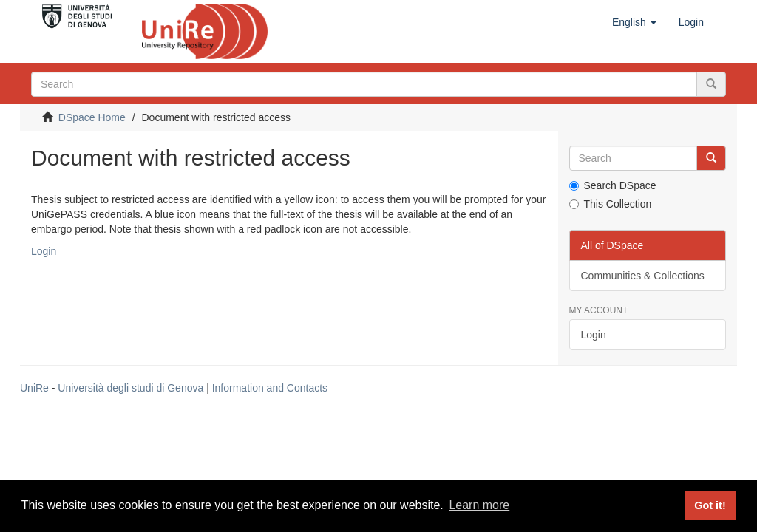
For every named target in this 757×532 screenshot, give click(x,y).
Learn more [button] (479, 505)
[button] (634, 22)
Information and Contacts (270, 388)
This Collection (611, 204)
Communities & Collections (643, 276)
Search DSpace (613, 185)
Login (44, 251)
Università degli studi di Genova (130, 388)
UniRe (34, 388)
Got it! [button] (710, 505)
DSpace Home (92, 117)
